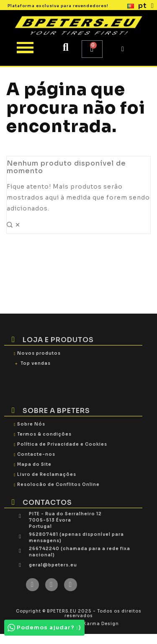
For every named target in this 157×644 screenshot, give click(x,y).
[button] (66, 47)
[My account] (123, 49)
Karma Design (101, 624)
